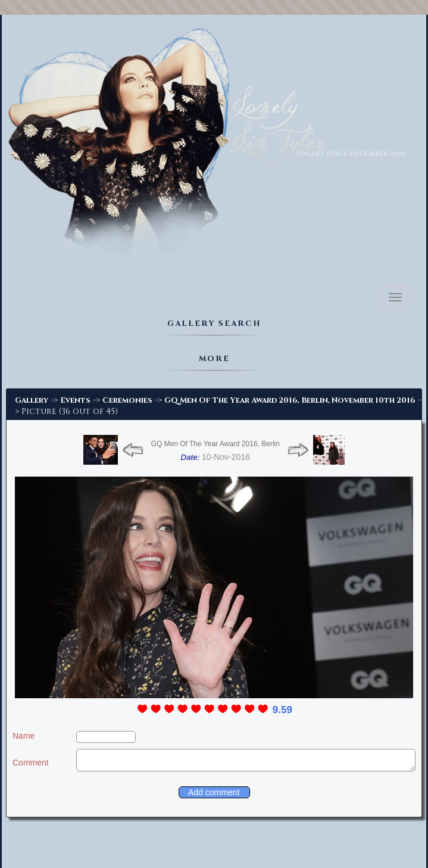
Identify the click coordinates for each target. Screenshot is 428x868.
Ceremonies (127, 400)
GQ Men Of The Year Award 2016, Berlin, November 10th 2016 (290, 400)
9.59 (282, 710)
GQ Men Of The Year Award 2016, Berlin (215, 444)
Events (75, 400)
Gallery (32, 400)
